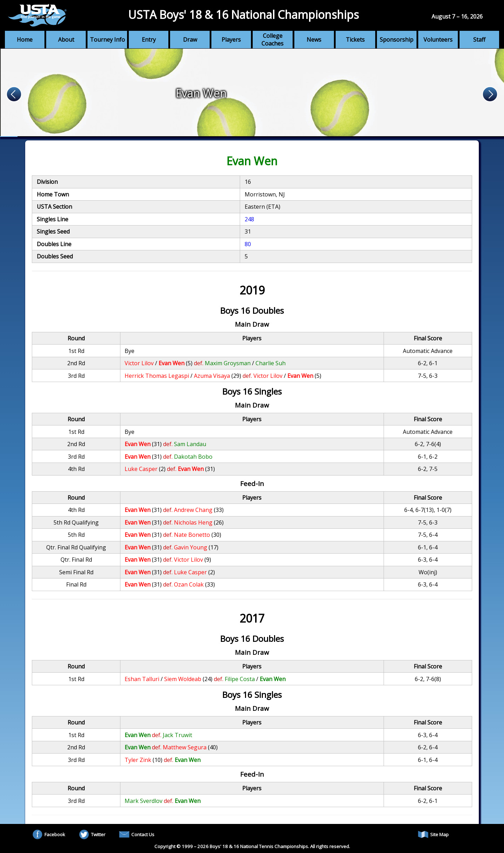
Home (25, 40)
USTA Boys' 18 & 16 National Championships (243, 15)
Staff (479, 40)
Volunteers (438, 40)
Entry (149, 40)
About (66, 40)
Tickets (355, 40)
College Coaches (272, 40)
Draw (190, 40)
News (314, 40)
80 (248, 244)
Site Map (433, 834)
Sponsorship (397, 40)
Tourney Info (107, 40)
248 (249, 219)
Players (231, 40)
